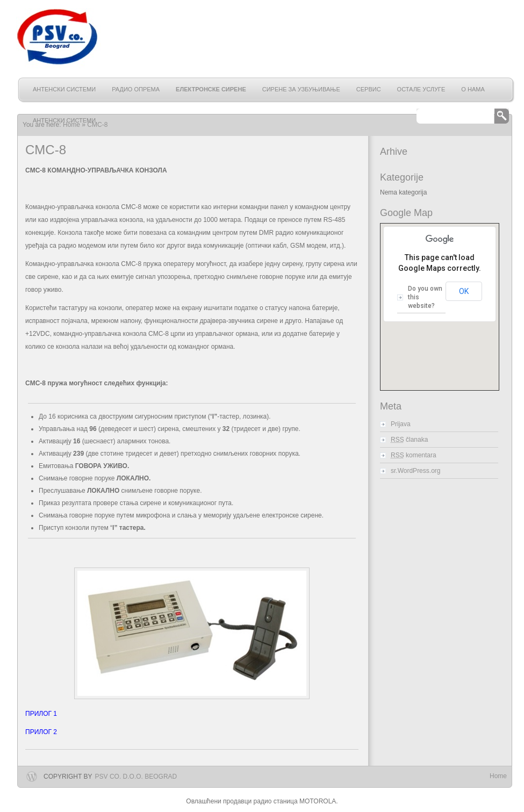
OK (464, 291)
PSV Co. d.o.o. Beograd (136, 777)
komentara (414, 455)
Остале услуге (421, 89)
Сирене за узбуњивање (301, 89)
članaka (409, 440)
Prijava (401, 424)
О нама (473, 89)
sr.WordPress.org (415, 471)
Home (498, 776)
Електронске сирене (211, 89)
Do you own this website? (425, 297)
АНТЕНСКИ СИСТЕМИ (64, 89)
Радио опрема (136, 89)
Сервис (369, 89)
